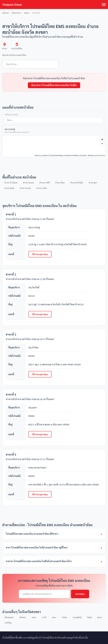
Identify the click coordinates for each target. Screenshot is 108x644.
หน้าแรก (6, 13)
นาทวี (44, 617)
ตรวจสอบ (80, 594)
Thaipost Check (12, 4)
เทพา (54, 617)
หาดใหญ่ (8, 623)
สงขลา (27, 13)
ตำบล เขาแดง (25, 188)
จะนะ (34, 617)
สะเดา (100, 617)
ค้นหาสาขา (16, 13)
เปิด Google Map (40, 254)
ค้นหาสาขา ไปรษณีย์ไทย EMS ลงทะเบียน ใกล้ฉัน (54, 85)
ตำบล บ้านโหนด (11, 183)
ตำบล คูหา (93, 183)
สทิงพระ (23, 617)
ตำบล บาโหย (42, 188)
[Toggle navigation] (104, 4)
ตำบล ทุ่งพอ (9, 188)
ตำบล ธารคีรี (45, 183)
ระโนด (64, 617)
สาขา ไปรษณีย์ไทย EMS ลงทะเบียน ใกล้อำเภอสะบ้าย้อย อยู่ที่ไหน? (37, 547)
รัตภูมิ (89, 617)
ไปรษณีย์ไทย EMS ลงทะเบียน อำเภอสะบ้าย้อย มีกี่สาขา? (32, 534)
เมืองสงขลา (9, 617)
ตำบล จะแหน (28, 183)
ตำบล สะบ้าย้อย (77, 183)
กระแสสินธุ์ (77, 617)
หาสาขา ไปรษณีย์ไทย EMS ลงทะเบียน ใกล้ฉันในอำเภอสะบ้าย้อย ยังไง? (39, 561)
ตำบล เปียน (60, 183)
